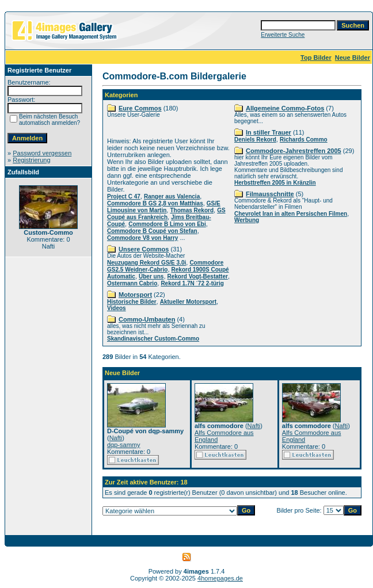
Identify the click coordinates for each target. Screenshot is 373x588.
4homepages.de (220, 578)
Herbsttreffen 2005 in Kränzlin (275, 183)
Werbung (247, 220)
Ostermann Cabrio (132, 283)
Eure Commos (140, 108)
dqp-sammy (123, 445)
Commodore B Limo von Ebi (167, 224)
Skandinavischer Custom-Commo (153, 339)
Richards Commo (304, 140)
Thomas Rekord (192, 210)
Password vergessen (42, 153)
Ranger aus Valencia (172, 196)
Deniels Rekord (255, 140)
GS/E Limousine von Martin (164, 207)
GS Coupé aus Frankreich (166, 214)
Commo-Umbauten (147, 319)
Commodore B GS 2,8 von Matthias (155, 203)
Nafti (116, 438)
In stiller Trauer (269, 132)
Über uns (151, 276)
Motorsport (135, 295)
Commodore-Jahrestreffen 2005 (294, 151)
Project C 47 (124, 196)
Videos (117, 308)
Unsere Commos (144, 249)
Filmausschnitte (270, 194)
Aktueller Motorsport (188, 302)
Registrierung (31, 160)
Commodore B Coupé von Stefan (152, 231)
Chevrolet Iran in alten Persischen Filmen (291, 214)
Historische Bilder (132, 302)
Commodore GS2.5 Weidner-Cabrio (165, 266)
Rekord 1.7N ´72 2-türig (192, 283)
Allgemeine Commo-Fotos (285, 108)
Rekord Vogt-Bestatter (198, 276)
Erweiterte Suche (283, 35)
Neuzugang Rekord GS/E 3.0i (146, 263)
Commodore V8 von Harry (142, 238)
